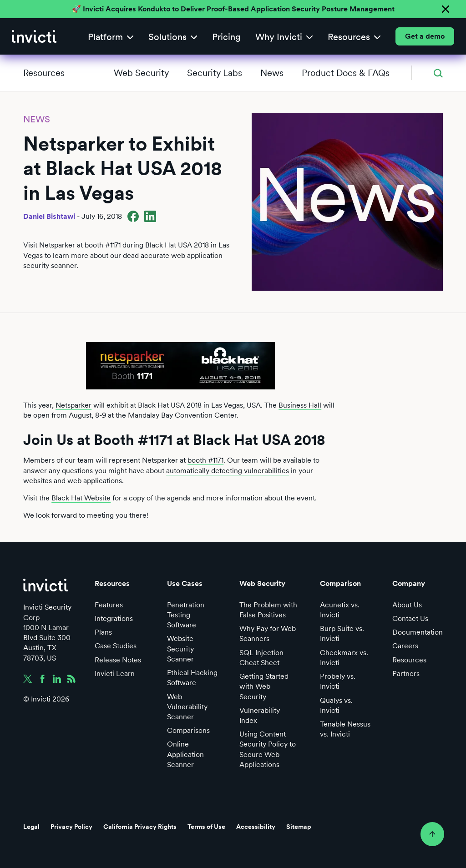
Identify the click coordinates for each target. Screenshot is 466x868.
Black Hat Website (81, 498)
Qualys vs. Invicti (336, 705)
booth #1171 (205, 460)
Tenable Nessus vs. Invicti (345, 729)
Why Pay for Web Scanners (268, 633)
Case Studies (116, 646)
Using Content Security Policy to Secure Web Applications (268, 749)
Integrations (114, 618)
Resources (44, 73)
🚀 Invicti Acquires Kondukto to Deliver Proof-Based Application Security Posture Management (233, 9)
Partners (406, 674)
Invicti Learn (115, 674)
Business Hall (300, 405)
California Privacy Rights (140, 827)
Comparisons (188, 730)
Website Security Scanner (180, 648)
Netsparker (73, 405)
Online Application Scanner (185, 754)
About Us (407, 605)
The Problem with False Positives (268, 610)
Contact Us (410, 618)
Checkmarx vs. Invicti (344, 658)
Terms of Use (206, 827)
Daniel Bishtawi (49, 216)
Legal (31, 827)
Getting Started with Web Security (264, 686)
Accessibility (256, 827)
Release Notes (118, 660)
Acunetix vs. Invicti (340, 610)
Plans (103, 632)
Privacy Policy (71, 827)
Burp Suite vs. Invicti (342, 633)
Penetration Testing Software (186, 615)
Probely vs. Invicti (338, 681)
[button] (111, 37)
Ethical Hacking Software (192, 678)
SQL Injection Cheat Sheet (261, 658)
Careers (405, 646)
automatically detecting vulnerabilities (228, 471)
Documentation (418, 632)
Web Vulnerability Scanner (187, 707)
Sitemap (299, 827)
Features (109, 605)
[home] (34, 36)
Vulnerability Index (260, 715)
